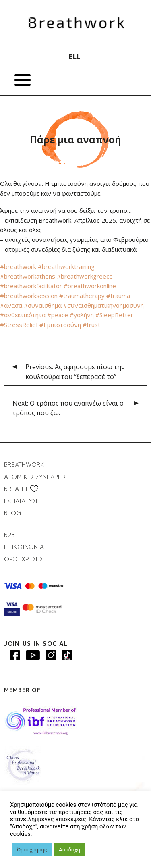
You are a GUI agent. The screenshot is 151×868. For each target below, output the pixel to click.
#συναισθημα (42, 305)
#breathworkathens (28, 276)
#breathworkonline (89, 286)
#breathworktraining (65, 266)
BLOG (12, 513)
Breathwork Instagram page (51, 655)
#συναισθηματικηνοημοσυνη (103, 305)
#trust (91, 325)
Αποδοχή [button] (69, 850)
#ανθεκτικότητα (23, 315)
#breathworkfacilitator (31, 286)
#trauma (117, 296)
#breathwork (18, 266)
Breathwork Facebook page (15, 655)
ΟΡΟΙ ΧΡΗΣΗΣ (24, 559)
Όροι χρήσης (32, 850)
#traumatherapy (81, 296)
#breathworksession (29, 296)
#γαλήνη (81, 315)
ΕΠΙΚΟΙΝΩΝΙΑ (24, 547)
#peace (57, 315)
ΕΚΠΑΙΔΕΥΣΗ (22, 501)
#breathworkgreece (84, 276)
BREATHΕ (17, 489)
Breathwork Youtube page (33, 655)
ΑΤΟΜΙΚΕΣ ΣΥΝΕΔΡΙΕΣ (35, 477)
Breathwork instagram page (67, 655)
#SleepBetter (114, 315)
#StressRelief (19, 325)
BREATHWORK (24, 465)
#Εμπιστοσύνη (59, 325)
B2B (9, 535)
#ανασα (11, 305)
